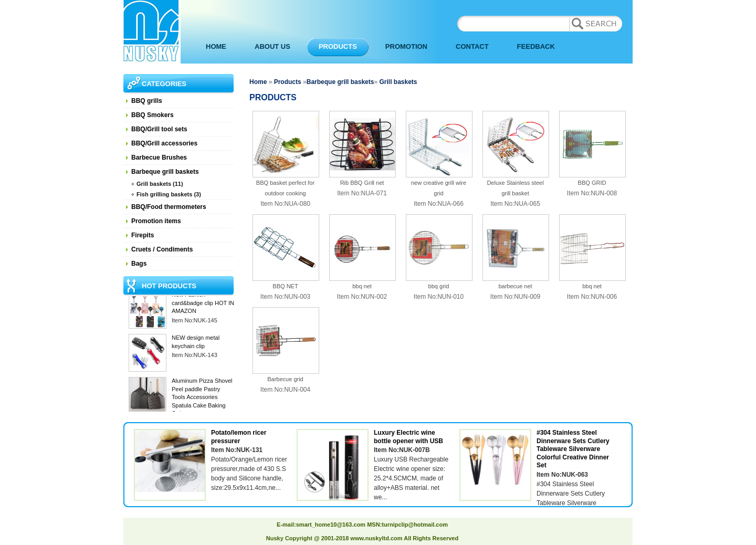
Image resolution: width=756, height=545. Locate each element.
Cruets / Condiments (162, 249)
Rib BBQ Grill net (362, 183)
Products (288, 82)
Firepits (143, 235)
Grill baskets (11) (160, 184)
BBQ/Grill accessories (164, 143)
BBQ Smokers (153, 115)
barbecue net (515, 286)
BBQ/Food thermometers (169, 207)
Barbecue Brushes (159, 158)
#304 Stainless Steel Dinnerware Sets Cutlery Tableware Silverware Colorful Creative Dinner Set (573, 449)
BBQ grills (147, 101)
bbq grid (439, 286)
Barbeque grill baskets (165, 172)
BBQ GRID (592, 183)
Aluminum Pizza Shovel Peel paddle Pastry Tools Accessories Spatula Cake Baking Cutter (202, 398)
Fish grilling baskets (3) (169, 194)
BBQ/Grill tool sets (159, 129)
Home (258, 82)
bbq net (362, 286)
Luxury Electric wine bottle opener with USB (408, 437)
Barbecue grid (285, 379)
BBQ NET (285, 286)
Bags (139, 264)
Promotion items (156, 221)
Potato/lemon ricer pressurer (239, 437)
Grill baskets (397, 82)
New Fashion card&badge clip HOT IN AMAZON (203, 304)
